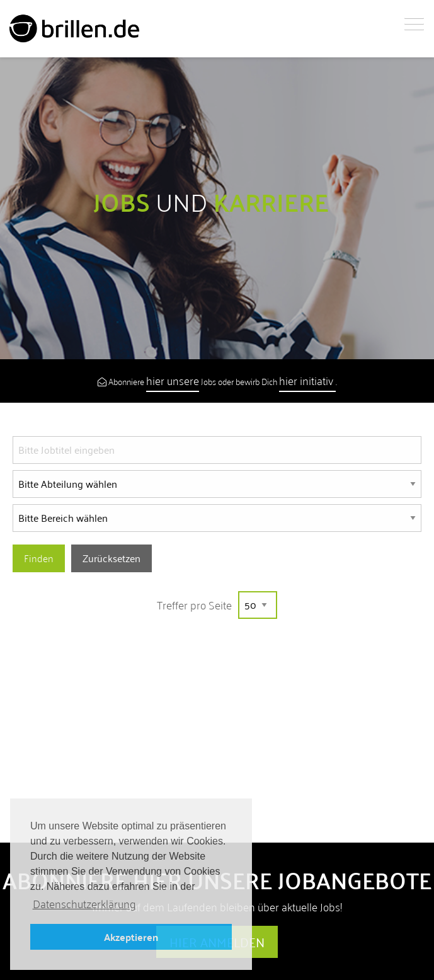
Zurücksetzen (111, 558)
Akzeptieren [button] (131, 937)
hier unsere (173, 380)
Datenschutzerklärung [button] (84, 904)
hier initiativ (307, 380)
